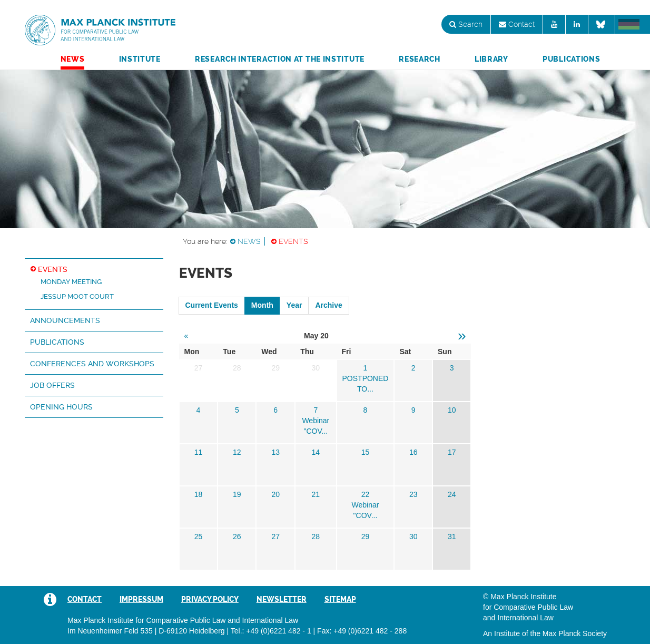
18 (199, 494)
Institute (140, 59)
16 (413, 452)
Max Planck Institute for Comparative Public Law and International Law (100, 31)
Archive (328, 305)
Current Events (212, 305)
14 (316, 452)
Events (293, 241)
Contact (517, 24)
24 (452, 494)
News (73, 59)
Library (491, 59)
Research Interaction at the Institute (280, 59)
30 (413, 536)
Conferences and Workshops (92, 364)
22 (366, 494)
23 (413, 494)
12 (237, 452)
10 (452, 410)
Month (262, 305)
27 (275, 536)
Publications (571, 59)
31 (452, 536)
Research (420, 59)
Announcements (65, 320)
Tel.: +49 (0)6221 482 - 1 (271, 631)
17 (452, 452)
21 (316, 494)
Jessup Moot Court (77, 296)
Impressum (141, 599)
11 (199, 452)
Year (294, 305)
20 (275, 494)
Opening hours (61, 407)
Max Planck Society (575, 633)
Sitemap (340, 599)
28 (316, 536)
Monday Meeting (71, 282)
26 (237, 536)
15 (366, 452)
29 (366, 536)
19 (237, 494)
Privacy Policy (210, 599)
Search (466, 24)
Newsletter (282, 599)
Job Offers (52, 385)
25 (199, 536)
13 (275, 452)
